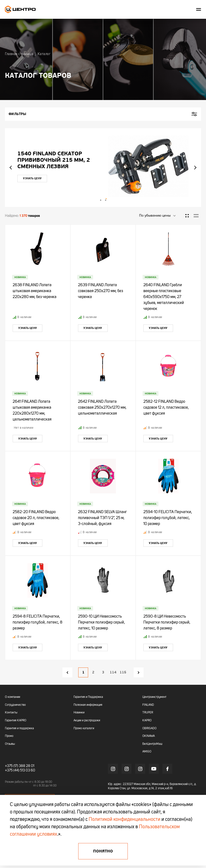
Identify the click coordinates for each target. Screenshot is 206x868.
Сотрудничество (15, 705)
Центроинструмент (154, 697)
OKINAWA (149, 736)
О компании (13, 697)
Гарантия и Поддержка (88, 697)
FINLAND (148, 705)
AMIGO (147, 752)
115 (123, 672)
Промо (9, 736)
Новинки (79, 713)
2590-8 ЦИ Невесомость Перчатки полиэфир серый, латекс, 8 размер (167, 623)
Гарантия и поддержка (19, 728)
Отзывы (10, 744)
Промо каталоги (84, 728)
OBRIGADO (149, 728)
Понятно (103, 851)
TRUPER (148, 713)
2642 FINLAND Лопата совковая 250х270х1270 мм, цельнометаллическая (102, 408)
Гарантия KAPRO (16, 721)
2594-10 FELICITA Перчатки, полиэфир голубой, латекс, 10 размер (168, 518)
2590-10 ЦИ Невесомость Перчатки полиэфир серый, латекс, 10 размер (102, 623)
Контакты (11, 713)
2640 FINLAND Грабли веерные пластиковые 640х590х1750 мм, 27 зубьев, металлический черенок (164, 297)
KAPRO (147, 721)
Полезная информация (88, 705)
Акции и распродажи (87, 721)
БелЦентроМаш (152, 744)
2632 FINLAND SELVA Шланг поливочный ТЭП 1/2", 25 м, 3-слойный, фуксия (102, 518)
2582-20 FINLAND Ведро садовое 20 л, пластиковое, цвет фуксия (36, 518)
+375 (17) (12, 766)
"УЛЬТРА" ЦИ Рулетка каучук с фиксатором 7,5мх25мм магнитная (41, 160)
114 (113, 672)
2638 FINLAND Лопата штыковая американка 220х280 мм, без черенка (35, 291)
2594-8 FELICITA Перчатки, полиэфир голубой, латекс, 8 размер (38, 623)
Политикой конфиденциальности (125, 820)
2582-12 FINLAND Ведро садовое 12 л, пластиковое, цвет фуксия (166, 408)
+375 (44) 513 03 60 (20, 770)
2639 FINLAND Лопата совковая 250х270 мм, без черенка (101, 291)
